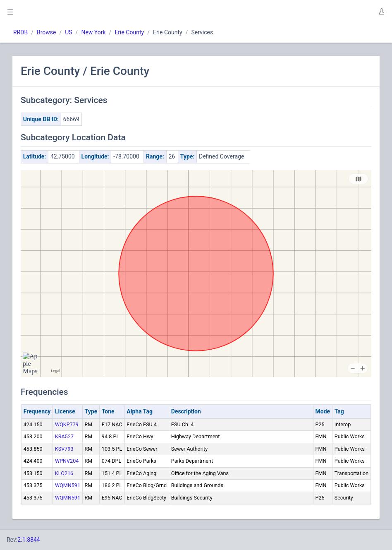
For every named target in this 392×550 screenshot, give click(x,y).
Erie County (129, 32)
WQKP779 (67, 424)
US (68, 32)
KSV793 (64, 449)
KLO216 (64, 473)
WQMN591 (68, 485)
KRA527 (64, 436)
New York (93, 32)
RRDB (20, 32)
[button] (381, 12)
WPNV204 (67, 461)
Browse (46, 32)
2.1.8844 (29, 540)
